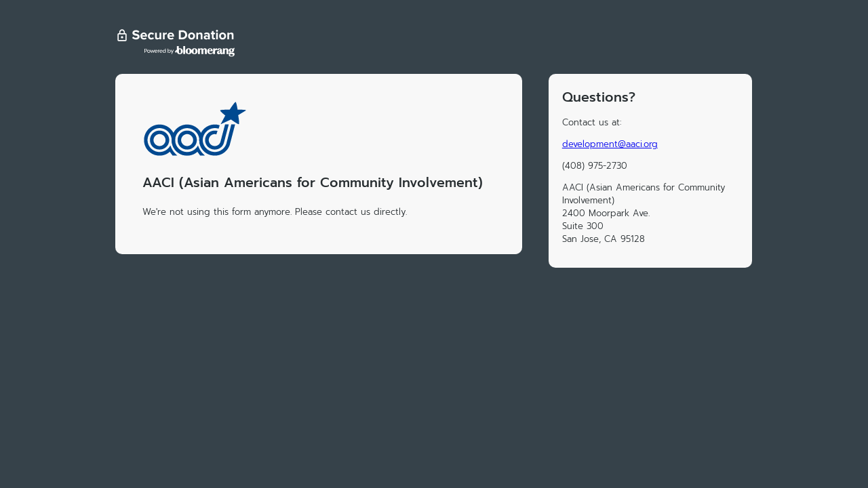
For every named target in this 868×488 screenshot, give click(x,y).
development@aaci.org (610, 144)
